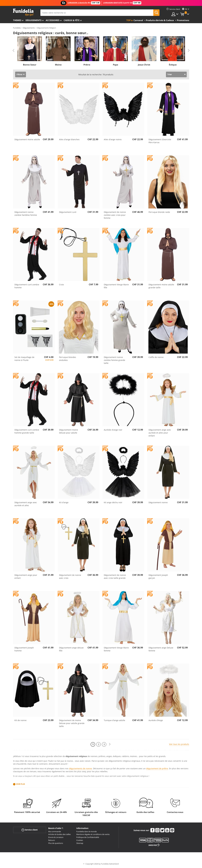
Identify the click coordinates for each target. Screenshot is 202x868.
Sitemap (80, 843)
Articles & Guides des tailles (59, 834)
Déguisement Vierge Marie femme (116, 649)
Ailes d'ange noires (113, 139)
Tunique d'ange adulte (114, 720)
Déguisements (33, 20)
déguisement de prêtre (157, 768)
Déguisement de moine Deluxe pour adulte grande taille (72, 723)
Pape (115, 65)
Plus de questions (56, 843)
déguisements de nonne (80, 768)
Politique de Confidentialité (88, 837)
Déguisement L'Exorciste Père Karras (160, 141)
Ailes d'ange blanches (69, 139)
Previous (13, 50)
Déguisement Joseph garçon (158, 577)
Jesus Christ (144, 65)
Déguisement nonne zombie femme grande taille (114, 360)
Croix (61, 285)
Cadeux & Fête (72, 20)
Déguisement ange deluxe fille (71, 649)
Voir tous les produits (179, 744)
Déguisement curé (68, 212)
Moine (58, 65)
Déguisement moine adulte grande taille (161, 286)
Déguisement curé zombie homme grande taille (27, 431)
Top (128, 20)
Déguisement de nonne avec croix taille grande (115, 577)
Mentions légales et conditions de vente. (93, 834)
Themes (17, 20)
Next (189, 50)
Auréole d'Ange (156, 720)
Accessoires (53, 20)
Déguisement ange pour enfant (26, 577)
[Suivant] (110, 744)
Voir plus (20, 784)
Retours (52, 840)
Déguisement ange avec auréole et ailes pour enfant (160, 433)
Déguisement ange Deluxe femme (161, 649)
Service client (30, 830)
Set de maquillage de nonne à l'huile (24, 359)
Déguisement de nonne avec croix (70, 577)
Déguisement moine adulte (27, 139)
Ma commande (55, 831)
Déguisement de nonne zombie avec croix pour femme (115, 215)
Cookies (80, 840)
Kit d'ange (64, 502)
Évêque (173, 65)
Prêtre (87, 65)
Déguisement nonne (158, 502)
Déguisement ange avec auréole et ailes (26, 504)
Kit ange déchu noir (113, 502)
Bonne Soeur (30, 65)
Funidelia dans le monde (86, 831)
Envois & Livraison (56, 837)
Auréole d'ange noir (113, 430)
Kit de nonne (20, 720)
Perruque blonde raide (159, 212)
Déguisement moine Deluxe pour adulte (69, 431)
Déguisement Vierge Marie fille (116, 286)
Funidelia (17, 28)
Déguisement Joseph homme (24, 649)
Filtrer (19, 74)
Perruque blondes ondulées (68, 359)
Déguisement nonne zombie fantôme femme (26, 214)
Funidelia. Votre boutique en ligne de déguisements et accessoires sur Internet (23, 12)
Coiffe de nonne (156, 357)
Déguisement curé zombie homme (27, 286)
